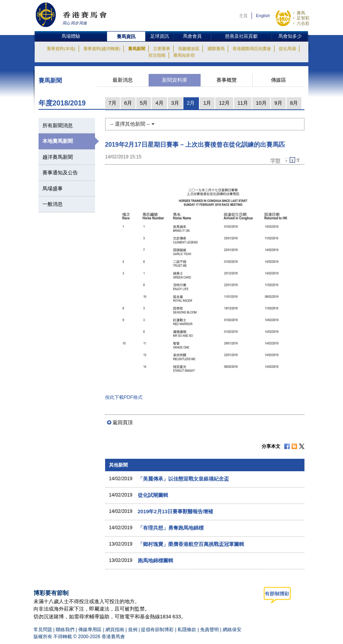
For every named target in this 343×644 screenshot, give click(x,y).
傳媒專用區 (90, 630)
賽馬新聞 (137, 49)
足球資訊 (160, 36)
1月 (207, 103)
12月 (224, 103)
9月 (278, 103)
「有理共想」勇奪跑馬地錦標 (171, 528)
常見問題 (43, 630)
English (263, 16)
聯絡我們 (65, 630)
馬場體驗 (71, 36)
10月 (261, 103)
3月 (175, 103)
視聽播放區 (189, 49)
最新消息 (123, 80)
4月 (159, 103)
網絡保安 (232, 630)
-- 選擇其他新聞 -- (132, 124)
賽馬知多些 (184, 55)
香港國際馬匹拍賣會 (252, 49)
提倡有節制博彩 (157, 630)
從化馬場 (287, 49)
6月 (128, 103)
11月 (243, 103)
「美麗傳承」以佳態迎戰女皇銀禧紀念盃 (183, 479)
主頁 (243, 16)
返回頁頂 (123, 422)
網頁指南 (115, 630)
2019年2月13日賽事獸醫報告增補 (176, 512)
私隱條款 (187, 630)
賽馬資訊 (126, 37)
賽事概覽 (227, 80)
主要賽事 (162, 49)
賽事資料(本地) (61, 49)
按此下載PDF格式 (124, 397)
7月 (113, 103)
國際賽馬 (216, 49)
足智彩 (303, 18)
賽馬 (301, 13)
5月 (144, 103)
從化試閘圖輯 (153, 495)
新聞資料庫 (175, 80)
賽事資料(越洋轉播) (102, 49)
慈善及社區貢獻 (241, 36)
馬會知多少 (290, 36)
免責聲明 (209, 630)
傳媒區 (279, 80)
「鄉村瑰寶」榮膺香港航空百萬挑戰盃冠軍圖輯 (191, 544)
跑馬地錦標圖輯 (156, 561)
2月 (191, 103)
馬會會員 (192, 36)
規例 (133, 630)
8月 (294, 103)
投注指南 (157, 55)
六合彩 (303, 23)
